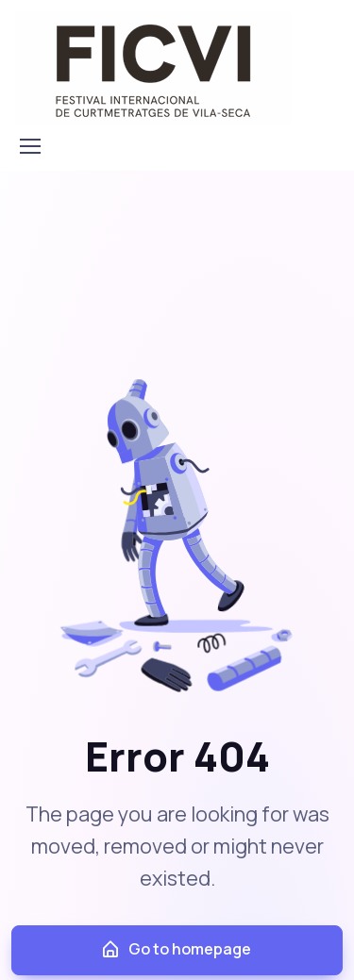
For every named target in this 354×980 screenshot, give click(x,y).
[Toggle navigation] (29, 146)
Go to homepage (176, 949)
